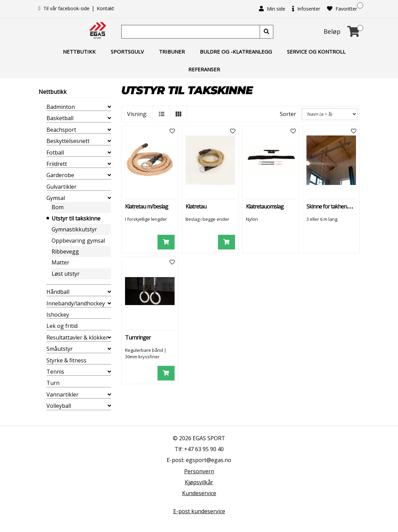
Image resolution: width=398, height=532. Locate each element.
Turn (53, 383)
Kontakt (105, 8)
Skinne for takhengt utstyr (336, 206)
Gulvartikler (61, 187)
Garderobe (60, 175)
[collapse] (109, 107)
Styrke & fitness (66, 360)
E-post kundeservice (199, 511)
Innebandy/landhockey (76, 303)
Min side (272, 9)
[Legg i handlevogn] (166, 242)
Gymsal (56, 198)
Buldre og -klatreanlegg (236, 52)
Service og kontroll (316, 52)
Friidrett (57, 164)
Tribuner (172, 52)
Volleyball (59, 406)
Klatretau (196, 206)
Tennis (55, 372)
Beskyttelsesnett (68, 141)
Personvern (199, 471)
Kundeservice (199, 493)
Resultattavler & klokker (77, 337)
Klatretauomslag (265, 206)
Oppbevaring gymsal (78, 241)
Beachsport (61, 130)
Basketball (60, 118)
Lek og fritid (62, 326)
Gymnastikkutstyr (74, 229)
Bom (58, 207)
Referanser (204, 69)
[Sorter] (330, 114)
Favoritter (342, 9)
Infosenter (306, 9)
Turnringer (138, 337)
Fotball (55, 153)
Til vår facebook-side (65, 8)
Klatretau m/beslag (147, 206)
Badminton (61, 107)
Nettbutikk (79, 52)
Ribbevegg (65, 251)
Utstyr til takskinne (76, 218)
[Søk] (191, 32)
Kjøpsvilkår (199, 482)
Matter (60, 262)
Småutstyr (60, 349)
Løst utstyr (66, 274)
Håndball (58, 292)
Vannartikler (63, 394)
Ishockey (58, 315)
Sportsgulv (127, 52)
